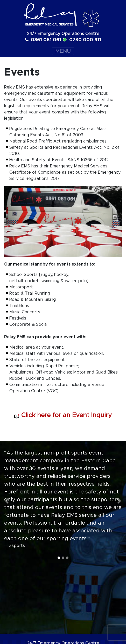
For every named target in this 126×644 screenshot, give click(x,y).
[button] (7, 501)
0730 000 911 (82, 40)
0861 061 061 (43, 40)
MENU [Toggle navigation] (63, 51)
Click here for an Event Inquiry (63, 415)
